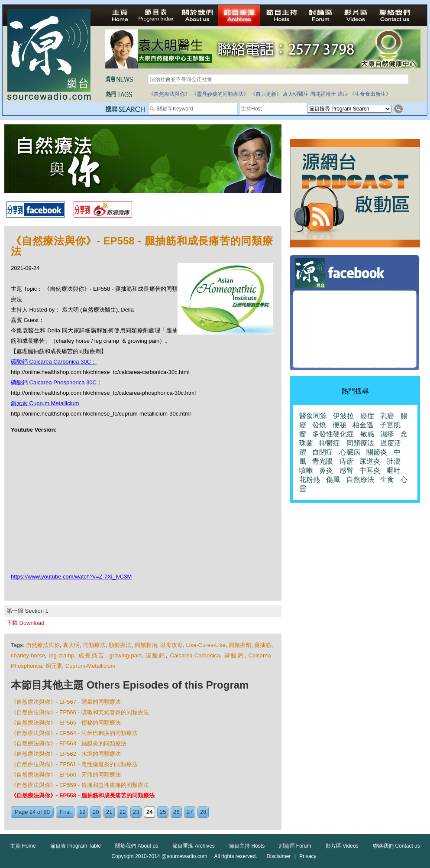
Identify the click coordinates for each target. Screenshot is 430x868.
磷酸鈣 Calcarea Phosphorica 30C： (57, 382)
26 (176, 812)
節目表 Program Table (76, 846)
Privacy (308, 856)
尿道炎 (370, 461)
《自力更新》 (266, 94)
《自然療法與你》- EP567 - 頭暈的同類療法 (66, 702)
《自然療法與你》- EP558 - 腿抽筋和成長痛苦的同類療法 (83, 795)
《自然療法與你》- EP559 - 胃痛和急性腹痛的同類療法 (80, 785)
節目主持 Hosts (247, 846)
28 (203, 812)
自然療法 (360, 480)
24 (149, 812)
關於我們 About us (137, 846)
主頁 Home (23, 846)
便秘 (339, 425)
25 (163, 812)
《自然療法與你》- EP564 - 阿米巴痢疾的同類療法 (74, 733)
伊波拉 (343, 416)
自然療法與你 (43, 645)
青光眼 (323, 461)
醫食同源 (313, 416)
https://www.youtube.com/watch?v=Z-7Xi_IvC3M (71, 577)
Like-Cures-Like (206, 645)
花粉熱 (310, 480)
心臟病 (350, 452)
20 (96, 812)
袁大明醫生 (296, 94)
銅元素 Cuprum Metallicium (45, 403)
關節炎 (377, 452)
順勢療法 (120, 645)
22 (123, 812)
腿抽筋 (263, 645)
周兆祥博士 (323, 94)
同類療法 (94, 645)
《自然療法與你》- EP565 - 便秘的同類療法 (66, 723)
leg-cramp (61, 655)
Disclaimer (278, 856)
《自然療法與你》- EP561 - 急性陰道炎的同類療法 (74, 764)
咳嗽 (306, 470)
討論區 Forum (295, 846)
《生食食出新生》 (370, 94)
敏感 (367, 434)
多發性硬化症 (333, 434)
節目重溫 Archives (193, 846)
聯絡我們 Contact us (396, 846)
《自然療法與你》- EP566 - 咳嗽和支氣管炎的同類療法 (80, 712)
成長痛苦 (92, 655)
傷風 (333, 480)
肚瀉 (394, 461)
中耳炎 (370, 470)
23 (136, 812)
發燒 (319, 425)
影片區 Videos (342, 846)
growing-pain (125, 655)
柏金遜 (363, 425)
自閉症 (323, 452)
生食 (387, 480)
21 (109, 812)
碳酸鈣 (155, 655)
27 (190, 812)
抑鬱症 (330, 443)
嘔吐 (394, 470)
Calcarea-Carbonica (195, 655)
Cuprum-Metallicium (91, 666)
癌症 (343, 94)
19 (82, 812)
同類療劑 (240, 645)
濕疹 (387, 434)
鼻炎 (326, 470)
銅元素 (54, 666)
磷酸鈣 (234, 655)
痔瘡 (346, 461)
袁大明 (71, 645)
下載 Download (25, 623)
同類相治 (146, 645)
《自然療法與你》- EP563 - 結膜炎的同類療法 (69, 743)
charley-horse (28, 655)
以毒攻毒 (171, 645)
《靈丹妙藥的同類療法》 (220, 94)
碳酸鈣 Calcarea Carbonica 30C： (54, 362)
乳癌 (387, 416)
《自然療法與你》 (169, 94)
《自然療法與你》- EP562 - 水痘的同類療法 (66, 754)
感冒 (346, 470)
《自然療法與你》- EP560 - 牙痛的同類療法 (66, 775)
